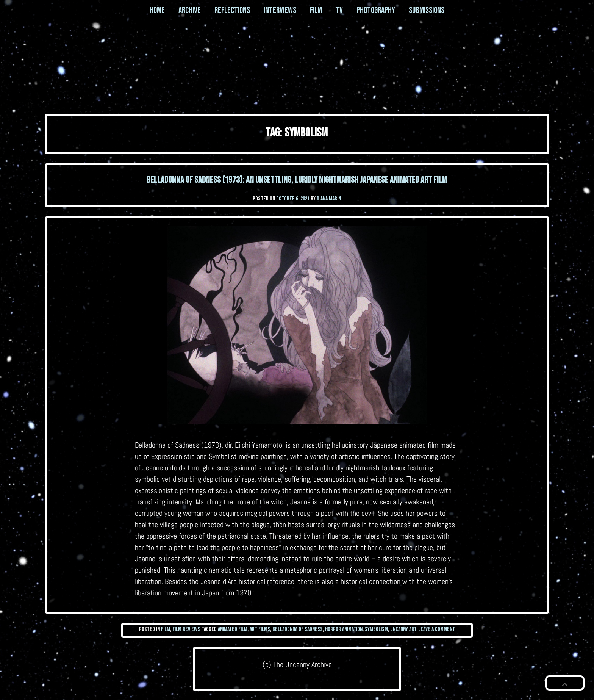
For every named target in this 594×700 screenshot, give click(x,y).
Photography (376, 10)
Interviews (280, 10)
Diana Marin (329, 199)
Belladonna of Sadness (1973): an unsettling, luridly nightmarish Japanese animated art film (297, 180)
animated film (233, 629)
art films (260, 629)
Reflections (232, 10)
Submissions (427, 10)
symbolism (376, 629)
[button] (565, 683)
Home (157, 10)
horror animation (344, 629)
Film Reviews (186, 629)
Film (316, 10)
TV (339, 10)
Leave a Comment (437, 629)
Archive (190, 10)
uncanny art (403, 629)
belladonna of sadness (298, 629)
